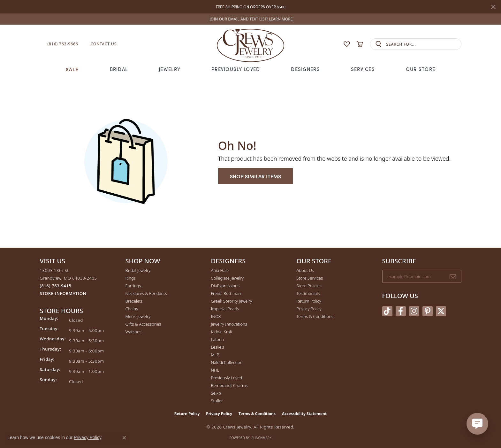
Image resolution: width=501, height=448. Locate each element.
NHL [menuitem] (215, 370)
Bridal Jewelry (138, 270)
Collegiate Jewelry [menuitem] (228, 278)
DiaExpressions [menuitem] (225, 286)
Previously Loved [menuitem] (227, 378)
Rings (131, 278)
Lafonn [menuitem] (218, 339)
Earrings (133, 286)
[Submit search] (378, 44)
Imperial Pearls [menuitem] (225, 309)
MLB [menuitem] (215, 355)
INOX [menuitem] (216, 316)
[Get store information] (63, 294)
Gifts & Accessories (143, 324)
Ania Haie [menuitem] (220, 270)
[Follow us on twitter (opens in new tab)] (441, 311)
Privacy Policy (309, 309)
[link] (251, 19)
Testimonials (308, 293)
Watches (133, 332)
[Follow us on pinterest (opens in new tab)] (428, 311)
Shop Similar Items (255, 176)
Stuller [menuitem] (217, 401)
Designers (305, 69)
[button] (334, 44)
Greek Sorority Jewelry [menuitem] (232, 301)
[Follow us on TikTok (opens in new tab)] (387, 311)
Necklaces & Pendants (146, 293)
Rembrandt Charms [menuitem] (229, 385)
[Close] (493, 7)
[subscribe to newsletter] (453, 276)
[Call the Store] (56, 286)
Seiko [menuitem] (216, 393)
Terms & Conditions (315, 316)
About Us (305, 270)
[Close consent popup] (124, 438)
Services (363, 69)
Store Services (310, 278)
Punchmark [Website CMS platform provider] (262, 438)
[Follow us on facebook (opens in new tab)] (401, 311)
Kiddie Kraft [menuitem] (222, 332)
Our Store (421, 69)
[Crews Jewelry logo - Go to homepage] (250, 44)
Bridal (119, 69)
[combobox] (424, 44)
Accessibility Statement (304, 414)
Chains (132, 309)
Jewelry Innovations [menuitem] (229, 324)
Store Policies (309, 286)
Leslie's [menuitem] (218, 347)
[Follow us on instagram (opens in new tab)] (414, 311)
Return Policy (309, 301)
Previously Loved (236, 69)
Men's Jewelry (138, 316)
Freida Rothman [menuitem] (226, 293)
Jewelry (170, 69)
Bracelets (134, 301)
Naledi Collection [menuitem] (227, 362)
